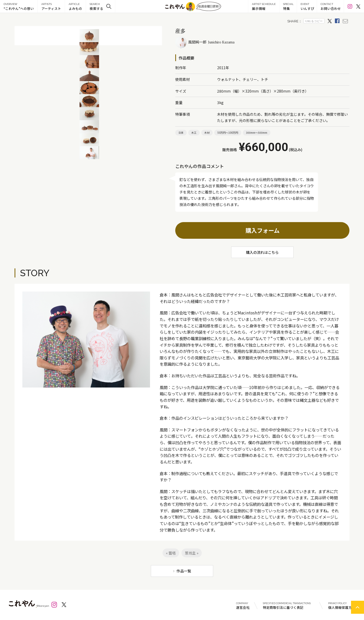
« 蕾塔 (171, 553)
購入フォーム (262, 230)
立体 (181, 133)
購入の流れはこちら (262, 252)
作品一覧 (184, 571)
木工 (194, 133)
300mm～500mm (257, 133)
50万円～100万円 (228, 133)
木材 (207, 133)
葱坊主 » (192, 553)
